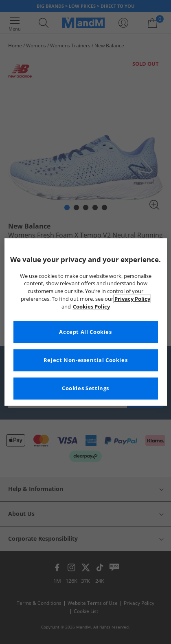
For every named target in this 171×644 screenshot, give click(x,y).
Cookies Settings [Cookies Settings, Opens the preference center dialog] (85, 388)
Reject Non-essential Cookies (86, 360)
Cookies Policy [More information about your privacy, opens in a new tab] (91, 307)
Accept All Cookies (85, 332)
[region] (86, 322)
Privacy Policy (132, 299)
